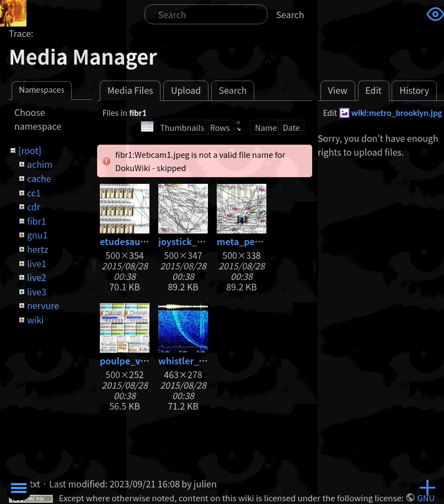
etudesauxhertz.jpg (142, 241)
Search (290, 14)
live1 (37, 263)
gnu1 (37, 235)
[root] (30, 150)
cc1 (34, 193)
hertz (38, 249)
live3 (37, 291)
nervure (43, 305)
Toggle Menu (19, 488)
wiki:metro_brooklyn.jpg (397, 113)
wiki (35, 320)
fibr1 (37, 221)
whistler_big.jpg (194, 360)
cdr (34, 206)
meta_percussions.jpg (265, 241)
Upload (186, 90)
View (338, 90)
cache (39, 178)
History (414, 90)
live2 (37, 277)
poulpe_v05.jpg (134, 360)
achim (40, 164)
